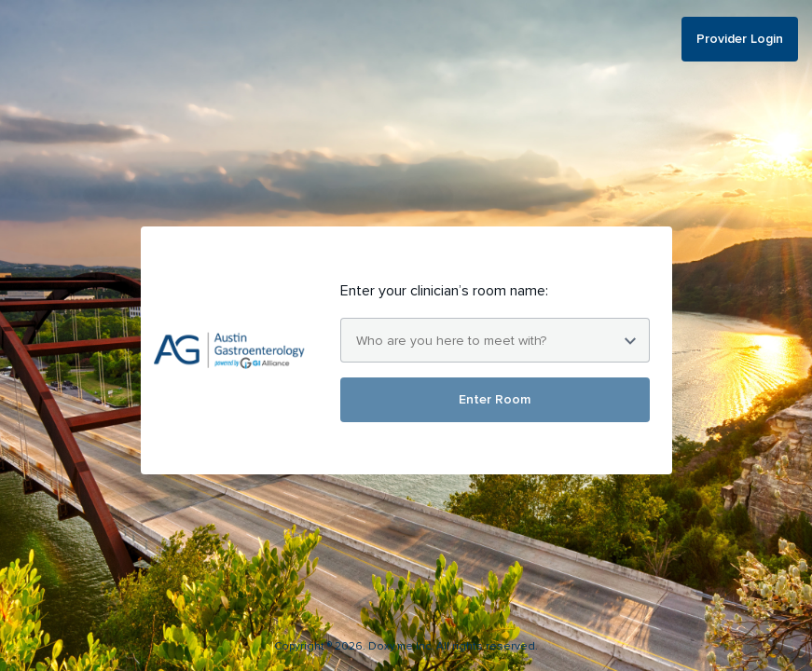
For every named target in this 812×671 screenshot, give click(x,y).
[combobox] (495, 340)
